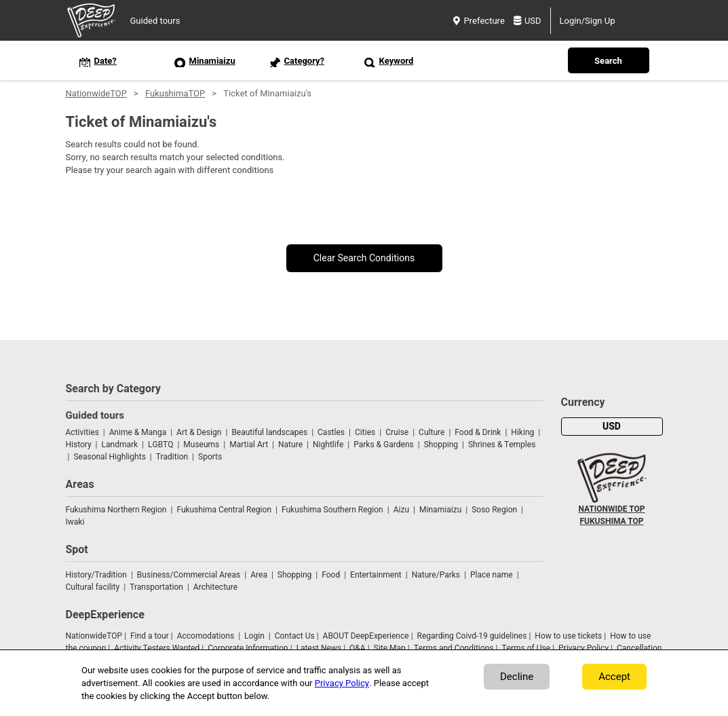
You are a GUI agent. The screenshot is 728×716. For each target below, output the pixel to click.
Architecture (215, 587)
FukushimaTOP (175, 93)
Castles (331, 432)
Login (254, 636)
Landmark (120, 445)
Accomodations (206, 636)
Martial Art (249, 445)
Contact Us (295, 636)
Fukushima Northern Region (116, 510)
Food (331, 575)
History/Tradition (96, 575)
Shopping (441, 445)
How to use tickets (568, 636)
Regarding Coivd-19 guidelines (472, 636)
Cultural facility (93, 587)
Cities (365, 432)
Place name (493, 575)
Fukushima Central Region (224, 510)
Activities (82, 432)
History (79, 445)
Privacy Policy (583, 648)
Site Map (390, 648)
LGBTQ (160, 445)
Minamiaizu (440, 510)
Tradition (172, 457)
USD (528, 21)
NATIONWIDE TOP (611, 509)
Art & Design (199, 432)
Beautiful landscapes (269, 432)
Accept (614, 677)
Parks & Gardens (384, 445)
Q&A (358, 648)
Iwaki (75, 522)
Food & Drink (478, 432)
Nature (290, 445)
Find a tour (150, 636)
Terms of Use (526, 648)
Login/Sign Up (588, 21)
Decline (517, 677)
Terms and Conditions (454, 648)
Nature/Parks (436, 575)
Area (259, 575)
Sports (210, 457)
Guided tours (155, 21)
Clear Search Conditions (364, 258)
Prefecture (479, 21)
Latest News (319, 648)
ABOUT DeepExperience (366, 636)
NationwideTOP (96, 93)
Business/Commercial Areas (189, 575)
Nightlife (328, 445)
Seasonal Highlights (109, 457)
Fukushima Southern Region (332, 510)
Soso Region (494, 510)
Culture (432, 432)
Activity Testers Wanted (157, 648)
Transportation (156, 587)
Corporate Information (248, 648)
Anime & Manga (138, 432)
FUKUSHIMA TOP (612, 521)
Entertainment (376, 575)
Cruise (397, 432)
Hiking (522, 432)
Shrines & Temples (502, 445)
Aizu (401, 510)
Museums (201, 445)
